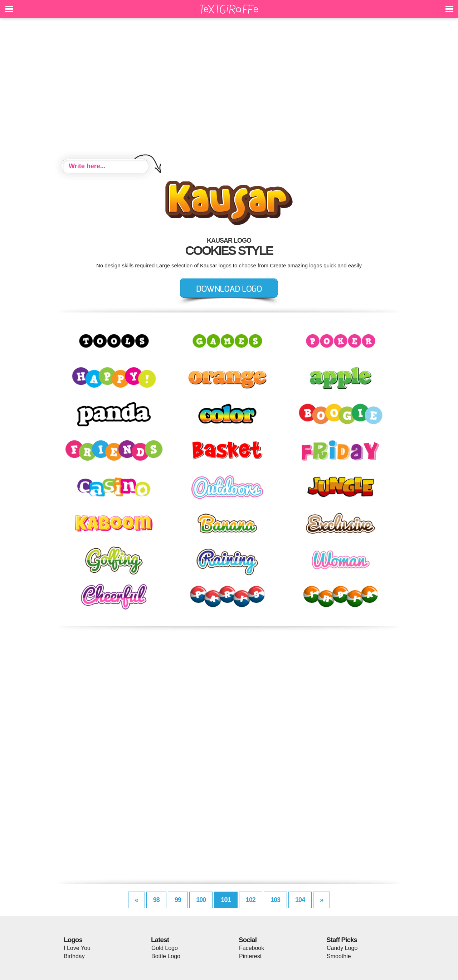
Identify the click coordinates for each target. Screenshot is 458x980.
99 (178, 900)
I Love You (77, 948)
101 (226, 900)
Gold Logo (165, 948)
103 (275, 900)
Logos (73, 940)
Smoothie (339, 956)
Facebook (252, 948)
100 (201, 900)
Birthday (74, 956)
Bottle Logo (166, 956)
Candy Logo (342, 948)
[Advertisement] (229, 89)
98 (156, 900)
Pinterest (250, 956)
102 (251, 900)
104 (300, 900)
